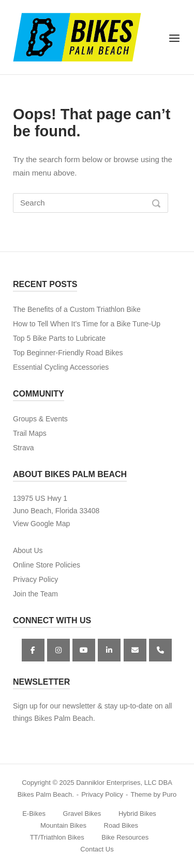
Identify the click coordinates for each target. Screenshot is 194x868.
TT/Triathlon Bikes (57, 837)
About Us (28, 550)
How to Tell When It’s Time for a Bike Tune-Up (87, 324)
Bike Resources (125, 837)
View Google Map (41, 524)
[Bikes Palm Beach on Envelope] (135, 650)
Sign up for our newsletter (54, 706)
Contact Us (97, 849)
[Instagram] (58, 650)
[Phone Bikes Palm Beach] (160, 650)
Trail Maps (30, 433)
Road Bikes (121, 825)
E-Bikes (34, 814)
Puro (169, 794)
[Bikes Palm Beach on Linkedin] (109, 650)
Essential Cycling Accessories (61, 367)
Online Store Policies (47, 565)
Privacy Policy (35, 579)
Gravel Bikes (82, 814)
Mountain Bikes (63, 825)
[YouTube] (84, 650)
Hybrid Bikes (137, 814)
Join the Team (35, 594)
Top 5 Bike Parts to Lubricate (59, 338)
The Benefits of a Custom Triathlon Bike (77, 309)
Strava (23, 448)
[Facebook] (33, 650)
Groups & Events (40, 419)
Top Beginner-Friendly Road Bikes (68, 353)
